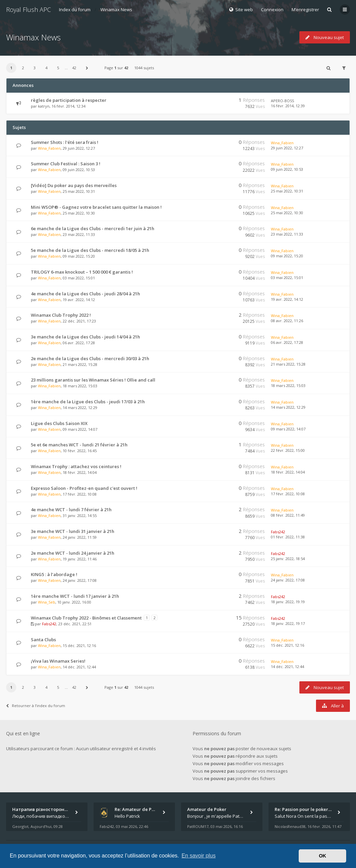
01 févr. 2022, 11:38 (288, 537)
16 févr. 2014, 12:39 (288, 106)
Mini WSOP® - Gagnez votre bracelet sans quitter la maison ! (96, 207)
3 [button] (35, 68)
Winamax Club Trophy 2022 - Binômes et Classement (86, 618)
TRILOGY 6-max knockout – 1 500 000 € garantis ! (82, 272)
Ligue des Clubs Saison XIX (59, 423)
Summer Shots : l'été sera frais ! (65, 142)
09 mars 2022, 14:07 (288, 429)
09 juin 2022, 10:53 (287, 169)
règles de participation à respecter (69, 100)
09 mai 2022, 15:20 (287, 256)
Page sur (116, 68)
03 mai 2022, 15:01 (287, 278)
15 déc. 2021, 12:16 (288, 645)
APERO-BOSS (282, 101)
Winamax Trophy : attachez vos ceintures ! (76, 466)
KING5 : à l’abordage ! (54, 574)
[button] (87, 68)
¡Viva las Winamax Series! (58, 661)
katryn (44, 106)
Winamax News (116, 10)
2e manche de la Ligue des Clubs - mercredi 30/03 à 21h (90, 358)
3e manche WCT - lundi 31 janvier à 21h (73, 531)
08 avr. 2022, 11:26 (287, 321)
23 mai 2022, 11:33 (287, 234)
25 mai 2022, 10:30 (287, 213)
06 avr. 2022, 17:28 (287, 342)
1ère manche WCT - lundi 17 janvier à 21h (75, 596)
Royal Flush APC (28, 10)
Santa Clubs (43, 640)
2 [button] (23, 68)
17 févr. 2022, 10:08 (288, 494)
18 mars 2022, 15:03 (288, 385)
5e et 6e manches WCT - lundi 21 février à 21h (79, 445)
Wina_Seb (47, 602)
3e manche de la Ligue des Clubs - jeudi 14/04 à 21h (85, 337)
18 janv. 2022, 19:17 (288, 623)
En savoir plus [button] (199, 856)
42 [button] (74, 68)
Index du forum (75, 10)
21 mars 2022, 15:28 (288, 364)
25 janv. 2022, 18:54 (288, 559)
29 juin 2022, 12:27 (287, 148)
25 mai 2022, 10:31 (287, 191)
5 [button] (58, 68)
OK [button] (322, 856)
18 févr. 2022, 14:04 (288, 472)
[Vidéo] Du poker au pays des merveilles (74, 185)
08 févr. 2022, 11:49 (288, 515)
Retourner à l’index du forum (36, 706)
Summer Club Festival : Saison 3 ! (66, 164)
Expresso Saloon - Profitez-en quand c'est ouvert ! (84, 488)
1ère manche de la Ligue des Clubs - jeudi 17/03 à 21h (88, 402)
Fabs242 (278, 532)
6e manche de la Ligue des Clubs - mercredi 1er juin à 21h (93, 228)
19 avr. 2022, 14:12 (287, 299)
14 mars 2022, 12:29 (288, 407)
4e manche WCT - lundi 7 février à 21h (71, 510)
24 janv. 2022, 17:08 (288, 580)
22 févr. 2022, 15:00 (288, 450)
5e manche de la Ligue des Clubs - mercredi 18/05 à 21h (90, 250)
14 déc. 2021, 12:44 (288, 667)
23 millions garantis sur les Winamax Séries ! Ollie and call (93, 380)
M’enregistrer (305, 10)
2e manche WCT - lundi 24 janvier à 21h (73, 553)
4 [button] (46, 68)
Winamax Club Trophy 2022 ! (61, 315)
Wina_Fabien (49, 148)
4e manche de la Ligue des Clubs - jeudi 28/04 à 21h (85, 294)
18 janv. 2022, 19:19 (288, 602)
